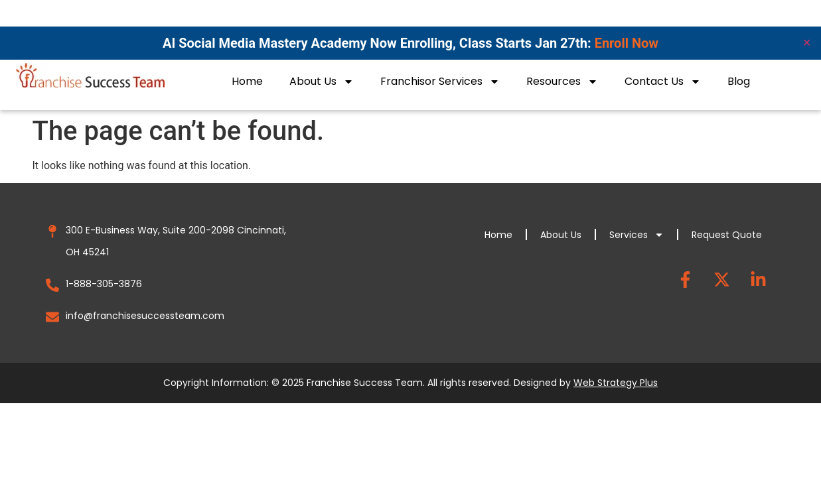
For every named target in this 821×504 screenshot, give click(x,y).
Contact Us (663, 82)
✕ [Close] (807, 43)
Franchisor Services (440, 82)
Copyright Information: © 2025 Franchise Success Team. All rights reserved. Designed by (410, 383)
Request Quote (727, 235)
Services (636, 235)
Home (247, 81)
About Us (322, 82)
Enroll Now (627, 43)
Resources (562, 82)
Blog (739, 81)
